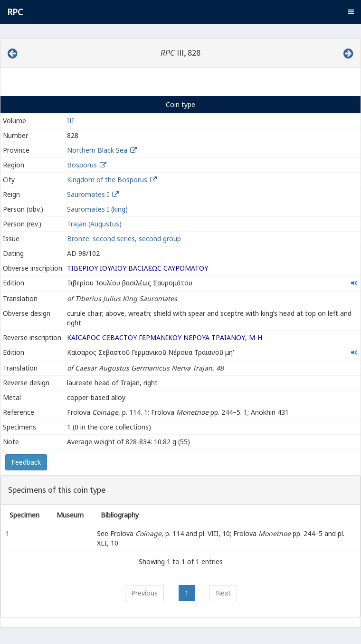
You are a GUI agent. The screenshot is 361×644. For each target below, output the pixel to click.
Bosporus (82, 165)
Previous (144, 593)
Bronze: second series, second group (124, 239)
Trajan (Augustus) (94, 224)
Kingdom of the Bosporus (107, 180)
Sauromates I (88, 194)
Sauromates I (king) (97, 209)
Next (223, 593)
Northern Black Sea (97, 150)
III (71, 121)
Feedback (26, 462)
